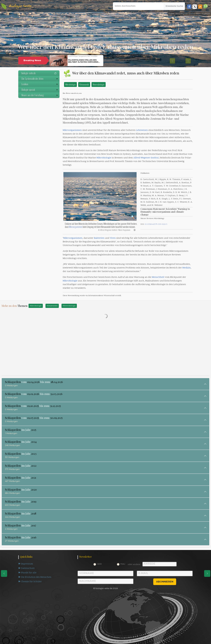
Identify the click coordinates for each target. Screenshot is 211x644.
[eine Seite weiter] (207, 573)
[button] (206, 6)
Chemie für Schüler (30, 582)
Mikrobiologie (70, 84)
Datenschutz (26, 568)
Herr (99, 564)
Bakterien (99, 238)
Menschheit (158, 277)
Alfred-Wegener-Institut (146, 158)
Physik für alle (27, 573)
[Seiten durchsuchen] (138, 6)
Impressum (26, 564)
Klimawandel (84, 84)
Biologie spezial (40, 90)
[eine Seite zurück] (4, 573)
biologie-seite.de (39, 73)
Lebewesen (142, 130)
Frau (123, 564)
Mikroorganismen (72, 130)
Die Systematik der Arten (40, 79)
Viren (113, 238)
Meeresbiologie (99, 84)
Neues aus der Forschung (40, 95)
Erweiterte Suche (174, 6)
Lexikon (40, 84)
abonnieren (165, 582)
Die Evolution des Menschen (35, 577)
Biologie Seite (20, 6)
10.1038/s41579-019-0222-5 (156, 224)
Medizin (187, 268)
